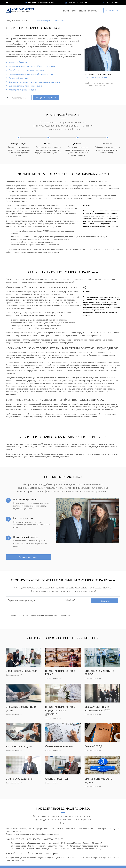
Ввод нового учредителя (22, 671)
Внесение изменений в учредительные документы (60, 710)
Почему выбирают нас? (19, 78)
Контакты (93, 11)
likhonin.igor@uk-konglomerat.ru (101, 83)
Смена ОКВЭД (93, 746)
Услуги (66, 11)
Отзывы (82, 11)
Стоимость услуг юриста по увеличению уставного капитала (34, 82)
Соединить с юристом (46, 98)
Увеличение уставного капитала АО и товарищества (31, 74)
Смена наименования (59, 746)
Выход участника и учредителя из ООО (97, 708)
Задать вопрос (112, 10)
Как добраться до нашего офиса (22, 90)
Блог (74, 11)
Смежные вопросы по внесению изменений (27, 86)
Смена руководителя (19, 779)
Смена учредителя (57, 779)
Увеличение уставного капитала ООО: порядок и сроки (32, 66)
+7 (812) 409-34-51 (113, 2)
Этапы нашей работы (18, 62)
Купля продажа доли (19, 746)
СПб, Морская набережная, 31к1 (41, 2)
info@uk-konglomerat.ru (78, 2)
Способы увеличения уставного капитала (26, 70)
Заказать (105, 601)
